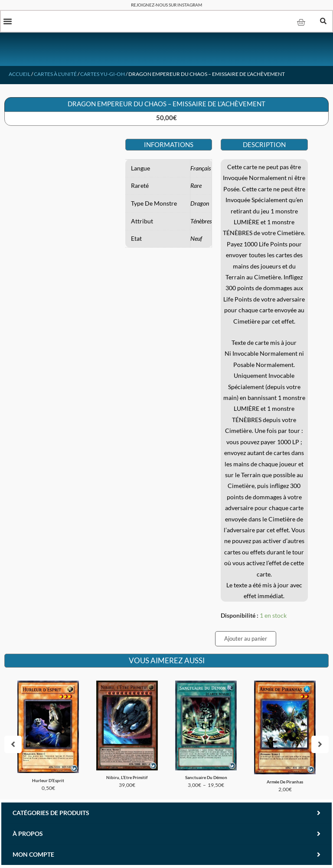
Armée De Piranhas (285, 783)
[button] (8, 22)
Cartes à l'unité (55, 75)
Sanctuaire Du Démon (206, 779)
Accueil (20, 75)
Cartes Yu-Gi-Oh (103, 75)
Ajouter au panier (246, 639)
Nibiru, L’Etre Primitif (127, 779)
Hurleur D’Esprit (48, 781)
